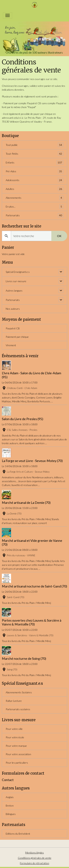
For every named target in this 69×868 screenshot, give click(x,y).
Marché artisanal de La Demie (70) (26, 503)
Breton (10, 806)
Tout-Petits (34, 154)
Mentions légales (34, 852)
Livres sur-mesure (16, 281)
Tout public (34, 145)
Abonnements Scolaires (19, 692)
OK (59, 236)
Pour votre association (18, 754)
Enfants (34, 162)
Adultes (34, 189)
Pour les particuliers (17, 763)
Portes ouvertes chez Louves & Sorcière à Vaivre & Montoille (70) (32, 622)
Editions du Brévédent (18, 834)
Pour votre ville (14, 729)
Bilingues (11, 814)
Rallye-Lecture (14, 701)
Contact (8, 780)
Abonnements (34, 198)
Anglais (10, 797)
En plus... (34, 206)
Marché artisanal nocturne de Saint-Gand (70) (34, 586)
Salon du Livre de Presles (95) (23, 419)
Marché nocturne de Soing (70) (24, 659)
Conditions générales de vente (35, 858)
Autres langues (14, 291)
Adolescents (34, 180)
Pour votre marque (16, 746)
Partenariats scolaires (18, 709)
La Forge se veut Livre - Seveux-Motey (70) (32, 461)
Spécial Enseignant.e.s (18, 272)
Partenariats (34, 215)
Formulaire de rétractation (34, 863)
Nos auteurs (13, 309)
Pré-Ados (34, 171)
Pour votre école (15, 737)
